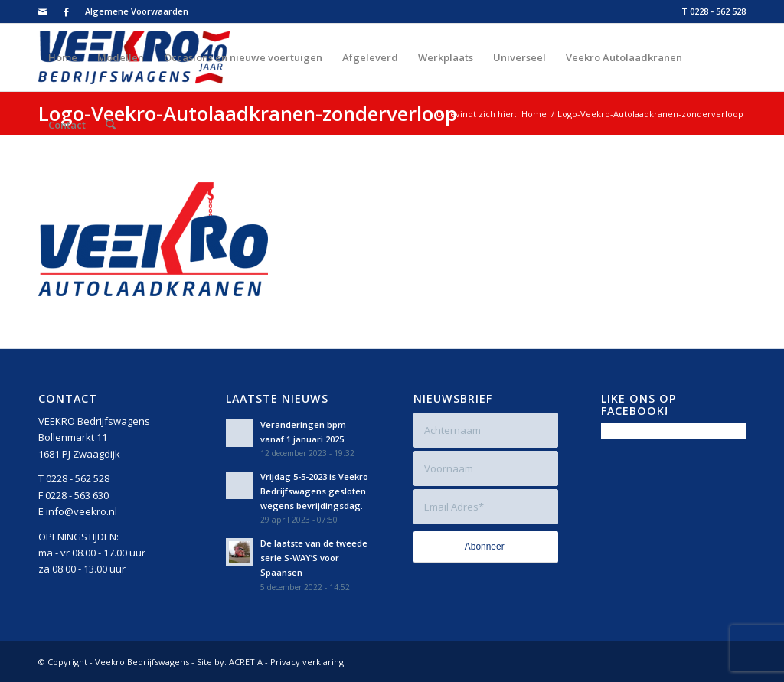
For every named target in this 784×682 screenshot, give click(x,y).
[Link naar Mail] (42, 11)
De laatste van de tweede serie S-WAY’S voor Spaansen (314, 558)
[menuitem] (133, 11)
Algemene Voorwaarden (137, 11)
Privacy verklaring (307, 662)
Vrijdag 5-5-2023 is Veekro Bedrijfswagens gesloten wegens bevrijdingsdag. (314, 491)
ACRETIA (246, 662)
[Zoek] (111, 125)
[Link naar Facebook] (66, 11)
